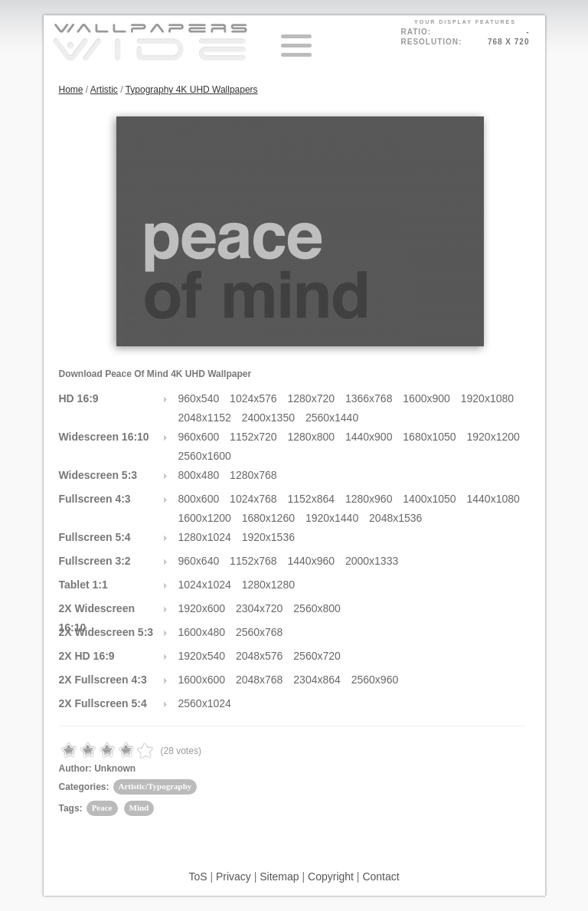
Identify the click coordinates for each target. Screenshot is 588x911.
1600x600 (202, 680)
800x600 (199, 499)
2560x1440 (332, 418)
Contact (381, 877)
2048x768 (260, 680)
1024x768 (253, 499)
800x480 (199, 475)
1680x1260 (268, 518)
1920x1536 (268, 537)
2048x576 (260, 656)
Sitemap (279, 877)
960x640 (199, 561)
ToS (198, 877)
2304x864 (317, 680)
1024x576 (253, 398)
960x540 (199, 398)
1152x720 (253, 437)
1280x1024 (205, 537)
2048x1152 (205, 418)
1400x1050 (429, 499)
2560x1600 (205, 456)
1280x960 (369, 499)
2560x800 (317, 608)
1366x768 (369, 398)
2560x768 (260, 632)
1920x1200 (493, 437)
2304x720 (260, 608)
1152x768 (253, 561)
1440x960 (312, 561)
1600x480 (202, 632)
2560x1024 (205, 703)
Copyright (331, 877)
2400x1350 (268, 418)
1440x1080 (493, 499)
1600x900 (426, 398)
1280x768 (253, 475)
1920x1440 (332, 518)
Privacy (234, 877)
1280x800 (312, 437)
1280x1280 (268, 585)
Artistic (104, 90)
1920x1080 (487, 398)
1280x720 (312, 398)
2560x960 (375, 680)
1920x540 (202, 656)
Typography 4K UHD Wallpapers (192, 90)
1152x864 (312, 499)
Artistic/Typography (155, 786)
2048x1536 (395, 518)
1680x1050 (429, 437)
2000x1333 (372, 561)
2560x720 (317, 656)
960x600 (199, 437)
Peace (102, 808)
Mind (139, 808)
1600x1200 (205, 518)
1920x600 (202, 608)
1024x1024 (205, 585)
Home (71, 90)
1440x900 (369, 437)
